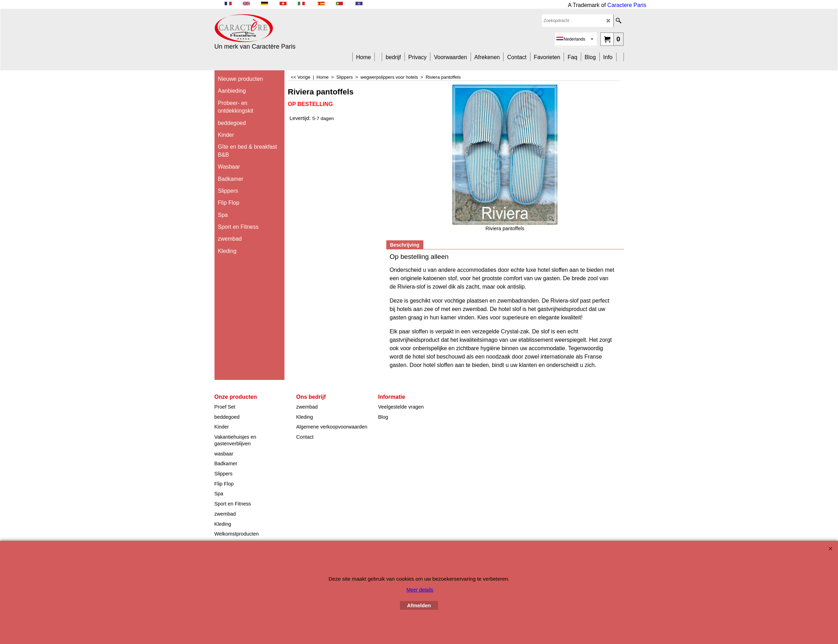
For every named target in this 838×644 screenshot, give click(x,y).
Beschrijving (405, 245)
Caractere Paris (627, 5)
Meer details (420, 590)
